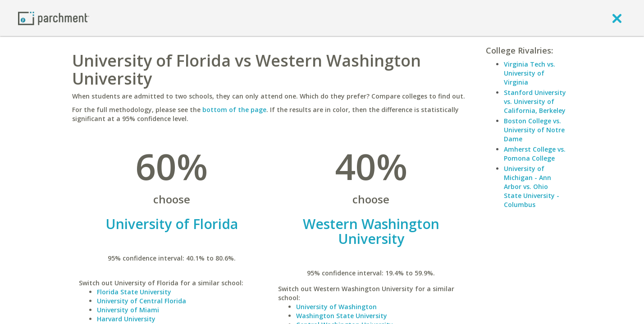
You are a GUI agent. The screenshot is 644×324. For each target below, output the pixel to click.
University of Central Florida (142, 301)
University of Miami (128, 310)
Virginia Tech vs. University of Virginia (530, 73)
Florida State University (134, 292)
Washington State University (342, 316)
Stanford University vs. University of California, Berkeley (535, 101)
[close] (617, 18)
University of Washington (336, 307)
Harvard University (126, 319)
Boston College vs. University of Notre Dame (534, 130)
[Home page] (54, 18)
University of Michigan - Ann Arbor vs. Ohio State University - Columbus (532, 187)
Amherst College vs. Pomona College (535, 154)
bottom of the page (234, 110)
